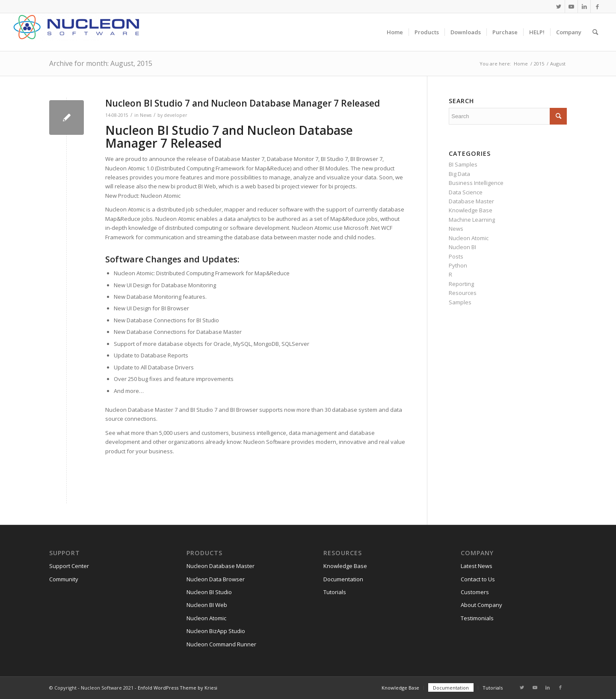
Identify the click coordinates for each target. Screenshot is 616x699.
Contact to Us (478, 579)
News (146, 115)
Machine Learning (472, 220)
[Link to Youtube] (571, 6)
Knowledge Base (471, 210)
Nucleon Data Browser (216, 579)
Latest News (477, 566)
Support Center (69, 566)
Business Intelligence (476, 183)
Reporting (461, 284)
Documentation (343, 579)
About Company (481, 605)
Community (64, 579)
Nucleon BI (462, 247)
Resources (463, 293)
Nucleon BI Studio (209, 592)
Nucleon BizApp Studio (216, 631)
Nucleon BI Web (207, 605)
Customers (475, 592)
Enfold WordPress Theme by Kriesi (178, 688)
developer (176, 115)
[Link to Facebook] (597, 6)
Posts (456, 256)
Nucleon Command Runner (221, 644)
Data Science (466, 192)
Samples (460, 302)
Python (458, 265)
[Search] (595, 32)
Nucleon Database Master (221, 566)
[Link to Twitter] (558, 6)
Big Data (459, 174)
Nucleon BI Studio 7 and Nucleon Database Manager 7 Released (243, 103)
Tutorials (335, 592)
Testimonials (477, 618)
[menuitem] (395, 32)
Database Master (471, 201)
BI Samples (463, 164)
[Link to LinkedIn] (584, 6)
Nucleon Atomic (469, 238)
